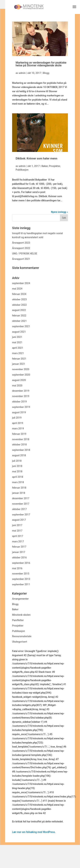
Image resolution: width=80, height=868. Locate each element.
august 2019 (19, 412)
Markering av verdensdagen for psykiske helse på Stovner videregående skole (41, 64)
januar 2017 (19, 552)
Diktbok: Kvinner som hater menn (36, 158)
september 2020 (21, 375)
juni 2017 (17, 525)
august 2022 (19, 310)
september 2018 (21, 450)
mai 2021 (17, 342)
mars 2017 (18, 541)
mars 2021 (18, 353)
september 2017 (21, 515)
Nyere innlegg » (59, 212)
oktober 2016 (19, 558)
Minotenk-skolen (21, 615)
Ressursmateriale (22, 636)
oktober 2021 (19, 321)
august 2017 (19, 520)
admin (22, 73)
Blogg (46, 73)
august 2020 (19, 380)
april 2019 (18, 423)
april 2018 (18, 477)
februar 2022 (19, 316)
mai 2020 (17, 386)
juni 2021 (17, 337)
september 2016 (21, 563)
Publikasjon (22, 170)
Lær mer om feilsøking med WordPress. (34, 832)
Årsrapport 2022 (21, 248)
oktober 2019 (19, 402)
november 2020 (21, 369)
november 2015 (21, 574)
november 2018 (21, 439)
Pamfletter (18, 620)
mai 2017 (17, 531)
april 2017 (18, 536)
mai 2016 (17, 568)
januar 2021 (19, 364)
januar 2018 (19, 493)
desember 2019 (21, 391)
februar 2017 (19, 547)
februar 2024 (19, 294)
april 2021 (18, 348)
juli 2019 (17, 418)
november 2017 (21, 504)
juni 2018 (17, 466)
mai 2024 (17, 289)
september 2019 (21, 407)
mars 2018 (18, 482)
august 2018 (19, 455)
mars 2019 (18, 428)
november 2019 (21, 396)
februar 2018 (19, 488)
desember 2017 (21, 498)
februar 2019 (19, 434)
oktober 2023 (19, 299)
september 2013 (21, 579)
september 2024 (21, 283)
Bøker (45, 166)
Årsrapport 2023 (21, 243)
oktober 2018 (19, 445)
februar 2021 (19, 359)
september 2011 (21, 584)
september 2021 (21, 326)
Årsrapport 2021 (21, 259)
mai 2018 (17, 471)
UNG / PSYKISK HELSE (25, 254)
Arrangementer (20, 599)
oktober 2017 (19, 509)
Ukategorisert (20, 642)
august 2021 (19, 332)
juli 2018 (17, 461)
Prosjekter (54, 166)
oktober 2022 (19, 305)
